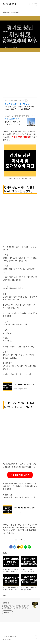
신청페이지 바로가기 (20, 475)
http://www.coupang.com (14, 101)
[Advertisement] (20, 72)
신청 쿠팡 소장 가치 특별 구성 (17, 104)
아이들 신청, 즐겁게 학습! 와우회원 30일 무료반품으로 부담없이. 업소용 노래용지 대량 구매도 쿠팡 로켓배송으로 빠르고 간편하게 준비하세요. (19, 108)
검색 (31, 4)
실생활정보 (10, 4)
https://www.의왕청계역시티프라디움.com (18, 116)
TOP (36, 637)
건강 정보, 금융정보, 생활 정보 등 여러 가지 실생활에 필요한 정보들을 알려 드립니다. (16, 607)
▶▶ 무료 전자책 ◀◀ (11, 12)
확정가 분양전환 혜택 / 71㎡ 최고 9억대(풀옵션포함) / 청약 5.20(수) (13, 123)
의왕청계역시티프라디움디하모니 (13, 119)
